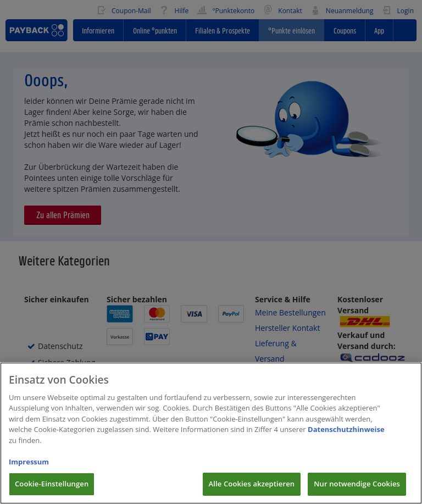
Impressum (29, 472)
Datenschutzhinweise (346, 440)
